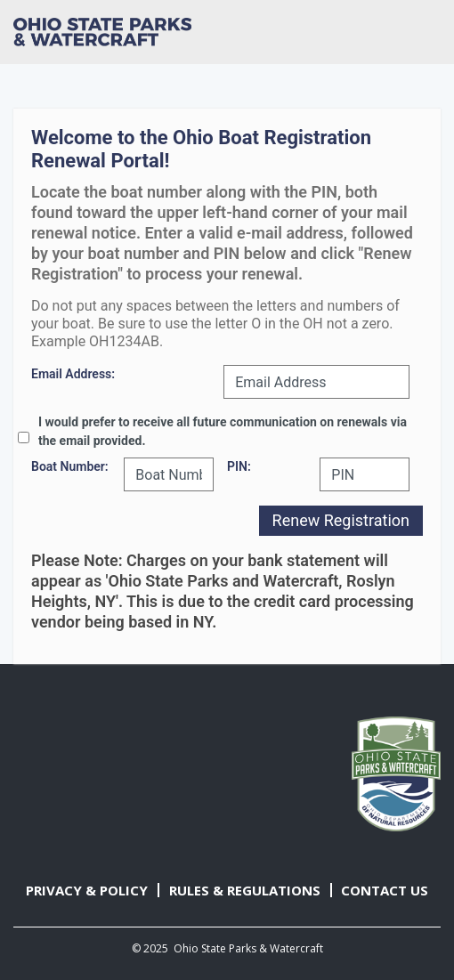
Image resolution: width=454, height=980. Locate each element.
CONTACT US (385, 890)
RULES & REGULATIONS (245, 890)
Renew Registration (341, 520)
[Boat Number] (169, 474)
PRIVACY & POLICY (87, 890)
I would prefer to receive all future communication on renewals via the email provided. (223, 431)
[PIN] (365, 474)
